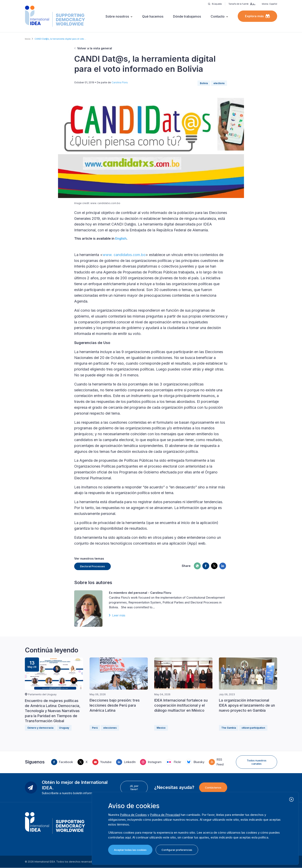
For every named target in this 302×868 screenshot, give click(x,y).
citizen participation (253, 728)
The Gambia (229, 728)
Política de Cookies (133, 815)
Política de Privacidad (165, 815)
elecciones (110, 728)
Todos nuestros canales (257, 762)
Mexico (161, 728)
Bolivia (204, 83)
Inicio (28, 39)
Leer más (119, 615)
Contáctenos (213, 788)
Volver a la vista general (95, 48)
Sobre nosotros (117, 16)
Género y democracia (40, 728)
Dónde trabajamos (187, 16)
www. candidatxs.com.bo (124, 255)
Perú (95, 728)
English (121, 238)
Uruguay (64, 728)
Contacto (218, 16)
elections (219, 83)
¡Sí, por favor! (134, 788)
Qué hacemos (153, 16)
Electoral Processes (92, 566)
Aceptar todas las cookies (130, 850)
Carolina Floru (120, 82)
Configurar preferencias (177, 850)
